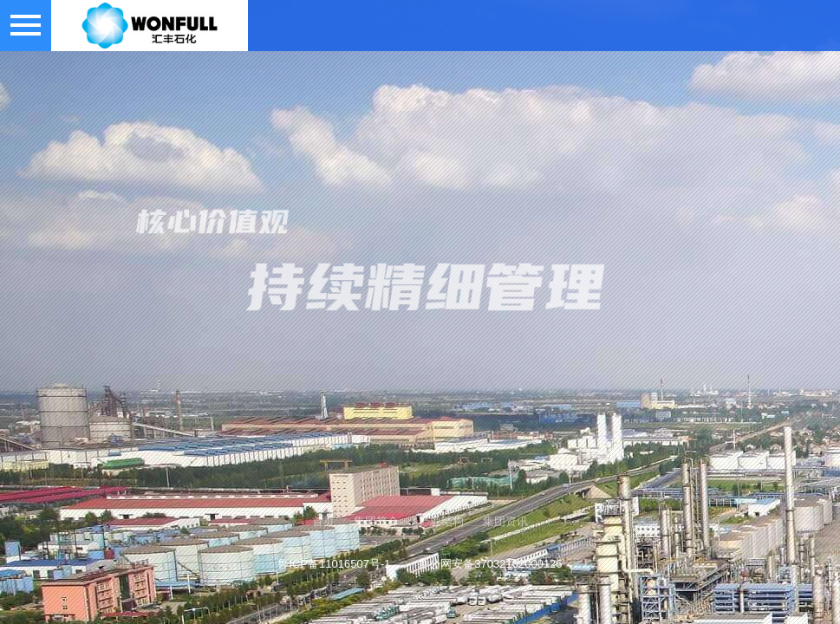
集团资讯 (505, 521)
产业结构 (441, 521)
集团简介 (376, 521)
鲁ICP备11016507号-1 (334, 564)
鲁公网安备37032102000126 (490, 564)
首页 (323, 521)
